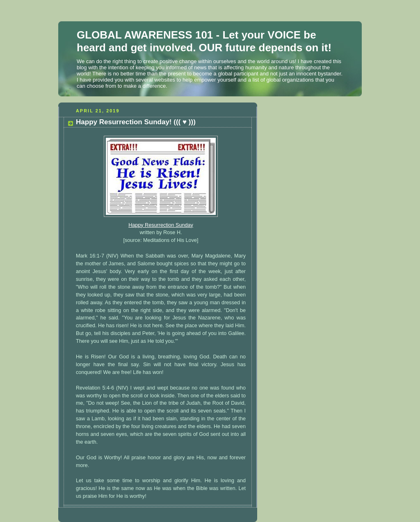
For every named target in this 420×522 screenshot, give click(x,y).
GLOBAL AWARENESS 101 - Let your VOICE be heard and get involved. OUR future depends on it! (204, 41)
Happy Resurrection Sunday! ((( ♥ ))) (136, 122)
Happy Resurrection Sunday (161, 225)
